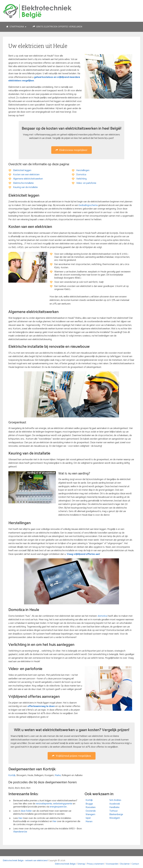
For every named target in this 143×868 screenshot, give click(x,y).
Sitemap (81, 864)
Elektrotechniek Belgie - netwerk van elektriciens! (25, 861)
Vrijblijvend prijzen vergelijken (72, 756)
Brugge (89, 804)
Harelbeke (114, 807)
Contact (135, 864)
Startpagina (15, 27)
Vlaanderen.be (20, 832)
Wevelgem (115, 818)
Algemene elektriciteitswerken (28, 179)
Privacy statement (95, 864)
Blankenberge (116, 814)
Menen (89, 822)
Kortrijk (12, 775)
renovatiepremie (44, 804)
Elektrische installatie (23, 183)
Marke (58, 775)
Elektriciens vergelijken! (71, 150)
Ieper (88, 818)
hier (20, 818)
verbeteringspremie (63, 804)
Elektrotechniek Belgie (65, 864)
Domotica (81, 175)
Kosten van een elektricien (26, 175)
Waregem (90, 814)
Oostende (91, 811)
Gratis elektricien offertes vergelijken (58, 27)
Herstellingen (83, 170)
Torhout (113, 811)
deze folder (26, 811)
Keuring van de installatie (25, 187)
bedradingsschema (88, 205)
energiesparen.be (58, 807)
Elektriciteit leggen (22, 170)
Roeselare (91, 807)
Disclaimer (125, 864)
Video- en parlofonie (86, 183)
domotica (103, 616)
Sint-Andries (115, 800)
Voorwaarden (112, 864)
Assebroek (115, 804)
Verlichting (81, 179)
